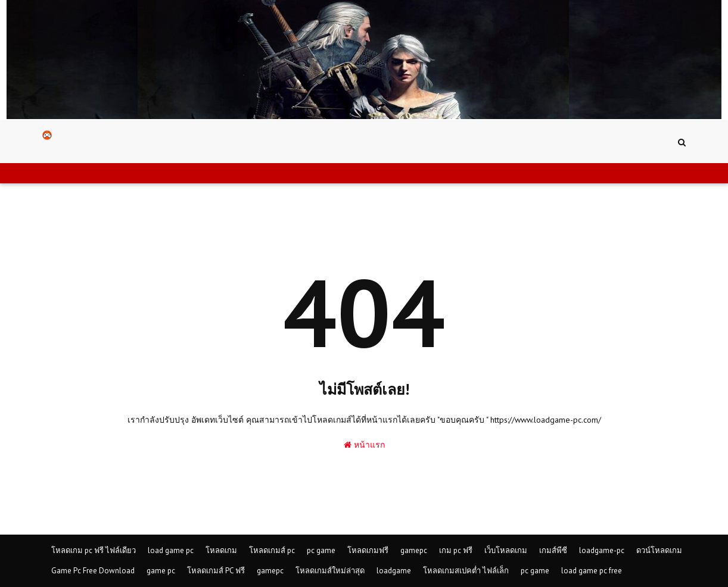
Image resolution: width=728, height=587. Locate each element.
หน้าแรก (364, 445)
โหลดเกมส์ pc (272, 550)
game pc (161, 571)
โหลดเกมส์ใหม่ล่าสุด (330, 571)
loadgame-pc (602, 550)
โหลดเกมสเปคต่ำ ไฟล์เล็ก (466, 571)
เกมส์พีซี (553, 550)
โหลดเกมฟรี (368, 550)
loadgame (394, 571)
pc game (321, 550)
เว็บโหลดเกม (506, 550)
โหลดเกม (221, 550)
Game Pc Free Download (93, 571)
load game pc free (592, 571)
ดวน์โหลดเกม (659, 550)
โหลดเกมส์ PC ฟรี (216, 571)
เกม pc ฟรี (456, 550)
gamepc (414, 550)
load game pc (171, 550)
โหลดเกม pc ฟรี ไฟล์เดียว (94, 550)
